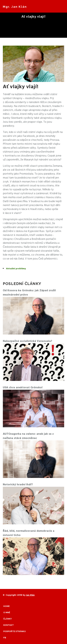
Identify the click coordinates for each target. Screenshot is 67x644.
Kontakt (9, 625)
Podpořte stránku (15, 631)
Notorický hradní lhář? (18, 485)
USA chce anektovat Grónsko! (23, 388)
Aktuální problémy (16, 269)
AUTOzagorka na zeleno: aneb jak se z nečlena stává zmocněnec (28, 436)
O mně (7, 612)
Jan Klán (30, 595)
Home (6, 606)
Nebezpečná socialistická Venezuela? (27, 341)
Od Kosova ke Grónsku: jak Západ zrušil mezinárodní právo (29, 293)
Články (8, 619)
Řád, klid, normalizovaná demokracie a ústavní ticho (29, 533)
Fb (5, 638)
